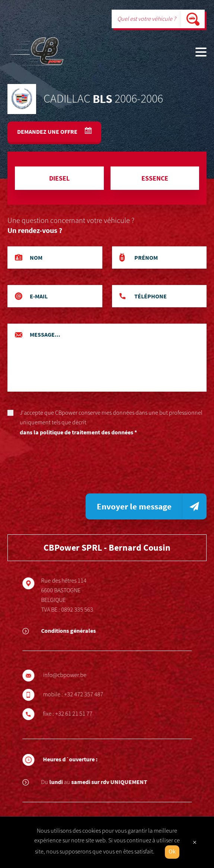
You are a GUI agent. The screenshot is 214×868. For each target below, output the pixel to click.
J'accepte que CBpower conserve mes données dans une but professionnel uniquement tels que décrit (107, 423)
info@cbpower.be (68, 675)
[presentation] (64, 468)
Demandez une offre (48, 132)
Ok (172, 852)
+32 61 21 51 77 (77, 714)
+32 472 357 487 (87, 694)
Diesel (59, 178)
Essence (155, 178)
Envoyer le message (134, 506)
